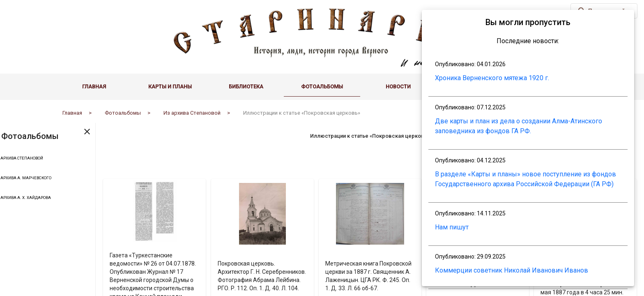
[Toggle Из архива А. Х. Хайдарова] (8, 199)
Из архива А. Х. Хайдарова (52, 199)
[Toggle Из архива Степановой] (8, 159)
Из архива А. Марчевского (52, 179)
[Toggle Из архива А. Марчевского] (8, 179)
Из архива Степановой (48, 159)
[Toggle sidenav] (123, 131)
